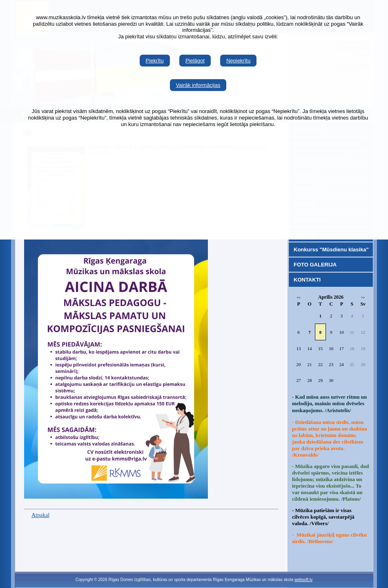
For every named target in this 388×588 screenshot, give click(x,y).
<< (299, 298)
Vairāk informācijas (198, 85)
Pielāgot (195, 61)
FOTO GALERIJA (315, 265)
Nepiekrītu (238, 61)
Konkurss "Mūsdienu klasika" (331, 250)
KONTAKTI (307, 280)
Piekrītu (155, 61)
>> (363, 298)
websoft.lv (303, 580)
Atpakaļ (40, 515)
